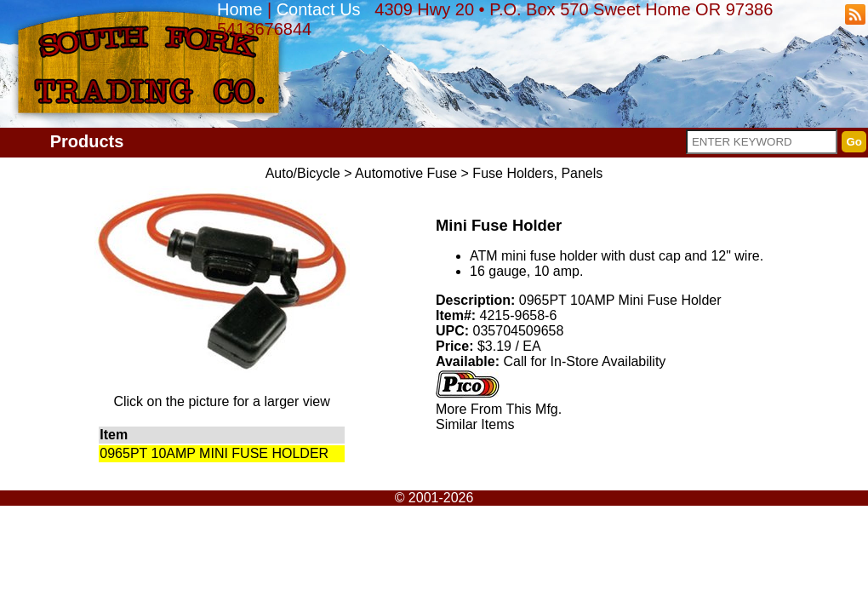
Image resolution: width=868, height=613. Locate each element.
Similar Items (475, 424)
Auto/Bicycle (303, 173)
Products (87, 141)
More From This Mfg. (499, 409)
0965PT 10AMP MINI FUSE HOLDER (214, 453)
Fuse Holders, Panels (537, 173)
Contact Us (319, 9)
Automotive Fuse (406, 173)
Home (240, 9)
